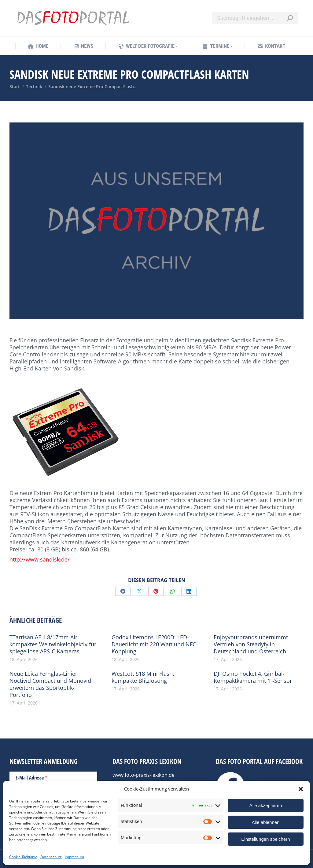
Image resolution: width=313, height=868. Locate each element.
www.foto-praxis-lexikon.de (144, 775)
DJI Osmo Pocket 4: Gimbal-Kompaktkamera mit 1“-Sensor (253, 677)
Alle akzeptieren (266, 805)
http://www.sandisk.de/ (40, 559)
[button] (301, 789)
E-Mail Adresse (32, 777)
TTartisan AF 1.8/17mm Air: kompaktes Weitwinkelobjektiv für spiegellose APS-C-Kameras (53, 644)
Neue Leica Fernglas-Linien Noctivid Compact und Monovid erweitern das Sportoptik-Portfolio (50, 684)
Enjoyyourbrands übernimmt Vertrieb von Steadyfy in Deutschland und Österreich (251, 644)
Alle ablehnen (266, 822)
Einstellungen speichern (265, 839)
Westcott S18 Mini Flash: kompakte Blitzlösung (143, 677)
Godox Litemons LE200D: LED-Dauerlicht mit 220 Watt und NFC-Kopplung (155, 644)
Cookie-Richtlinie (23, 857)
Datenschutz (51, 857)
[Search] (255, 18)
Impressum (74, 857)
